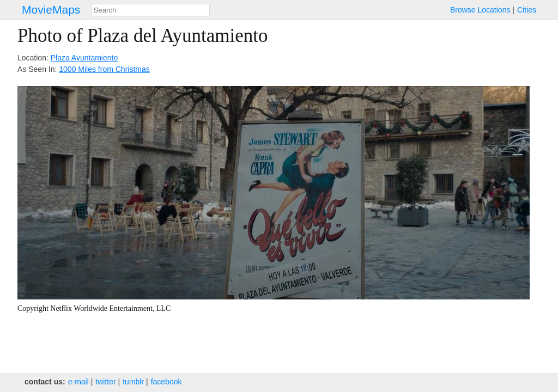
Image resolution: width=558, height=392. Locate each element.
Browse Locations (480, 10)
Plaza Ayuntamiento (84, 58)
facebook (166, 382)
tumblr (133, 382)
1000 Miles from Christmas (104, 69)
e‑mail (78, 382)
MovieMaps (51, 10)
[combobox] (150, 10)
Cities (527, 10)
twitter (105, 382)
